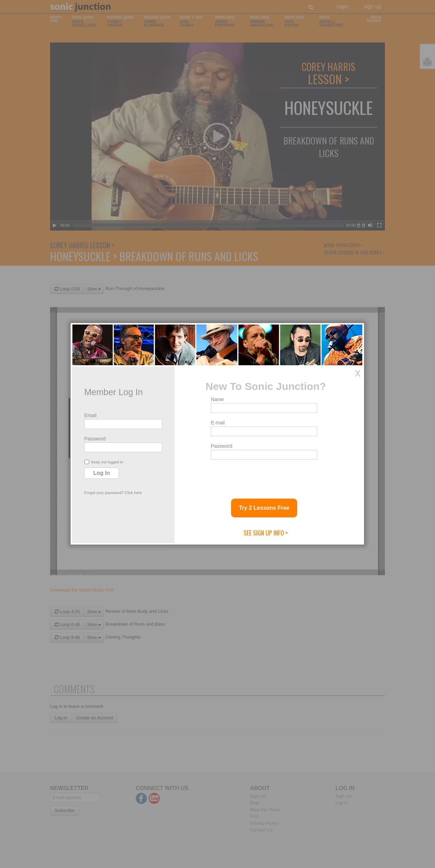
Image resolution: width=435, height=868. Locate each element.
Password (95, 439)
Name (217, 399)
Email (90, 415)
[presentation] (264, 476)
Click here (133, 493)
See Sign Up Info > (266, 533)
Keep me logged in (104, 462)
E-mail (218, 423)
